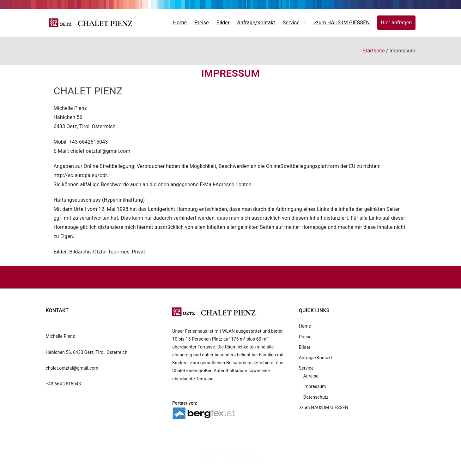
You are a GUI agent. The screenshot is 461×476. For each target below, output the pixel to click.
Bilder (223, 23)
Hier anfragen (396, 23)
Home (180, 23)
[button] (303, 23)
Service (294, 23)
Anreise (311, 376)
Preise (201, 23)
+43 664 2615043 (64, 384)
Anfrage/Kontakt (256, 23)
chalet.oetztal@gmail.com (72, 368)
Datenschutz (316, 397)
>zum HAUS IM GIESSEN (342, 23)
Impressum (315, 386)
